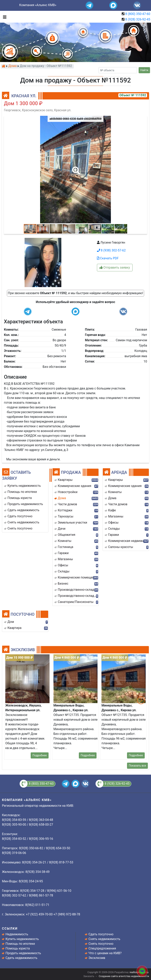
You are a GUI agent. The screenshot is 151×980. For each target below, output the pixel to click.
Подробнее (40, 755)
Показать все (137, 766)
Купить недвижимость (22, 939)
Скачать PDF (108, 258)
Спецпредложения (102, 948)
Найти (144, 70)
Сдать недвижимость (21, 958)
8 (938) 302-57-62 (111, 250)
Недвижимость (17, 934)
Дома (13, 66)
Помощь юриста (18, 948)
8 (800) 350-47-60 (138, 14)
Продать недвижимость (23, 953)
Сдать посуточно (101, 934)
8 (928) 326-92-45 (138, 19)
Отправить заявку (115, 267)
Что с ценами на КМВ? (105, 953)
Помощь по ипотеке (20, 944)
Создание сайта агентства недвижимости (124, 976)
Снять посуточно (101, 944)
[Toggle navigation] (4, 17)
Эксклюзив (97, 958)
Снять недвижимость (104, 939)
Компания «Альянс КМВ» (38, 5)
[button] (75, 168)
